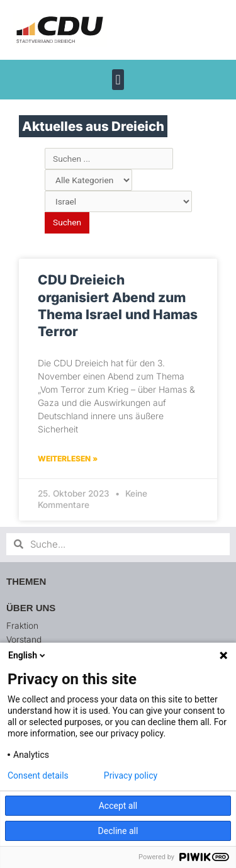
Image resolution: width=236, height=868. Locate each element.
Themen (26, 581)
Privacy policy (131, 775)
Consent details (38, 775)
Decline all (118, 831)
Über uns (31, 608)
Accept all (118, 806)
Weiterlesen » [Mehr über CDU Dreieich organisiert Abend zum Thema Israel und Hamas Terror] (68, 459)
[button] (118, 80)
